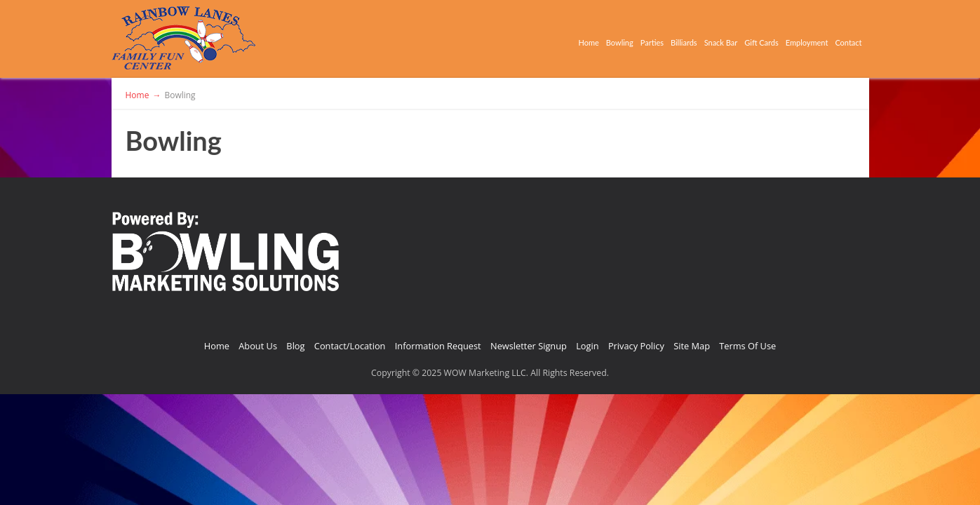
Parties (537, 39)
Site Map (692, 346)
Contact (842, 39)
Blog (295, 346)
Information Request (438, 346)
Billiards (588, 39)
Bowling (486, 39)
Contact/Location (350, 346)
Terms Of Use (747, 346)
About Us (258, 346)
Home (438, 39)
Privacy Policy (636, 346)
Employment (778, 39)
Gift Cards (708, 39)
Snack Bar (645, 39)
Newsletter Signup (529, 346)
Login (587, 346)
